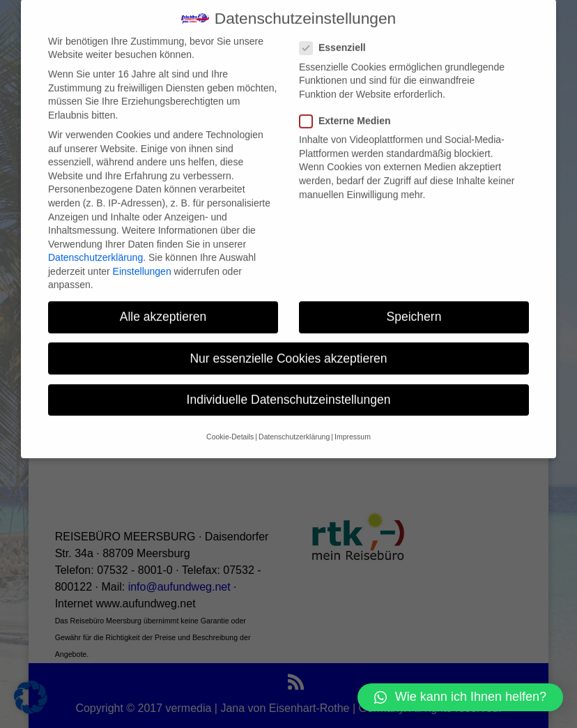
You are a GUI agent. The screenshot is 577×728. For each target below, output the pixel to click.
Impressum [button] (353, 422)
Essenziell (338, 33)
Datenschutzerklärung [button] (294, 422)
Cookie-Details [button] (230, 422)
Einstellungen (142, 256)
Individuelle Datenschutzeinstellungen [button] (289, 384)
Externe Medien (351, 106)
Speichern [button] (414, 302)
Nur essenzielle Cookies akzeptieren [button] (288, 343)
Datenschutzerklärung (95, 243)
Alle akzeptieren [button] (163, 302)
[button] (460, 697)
